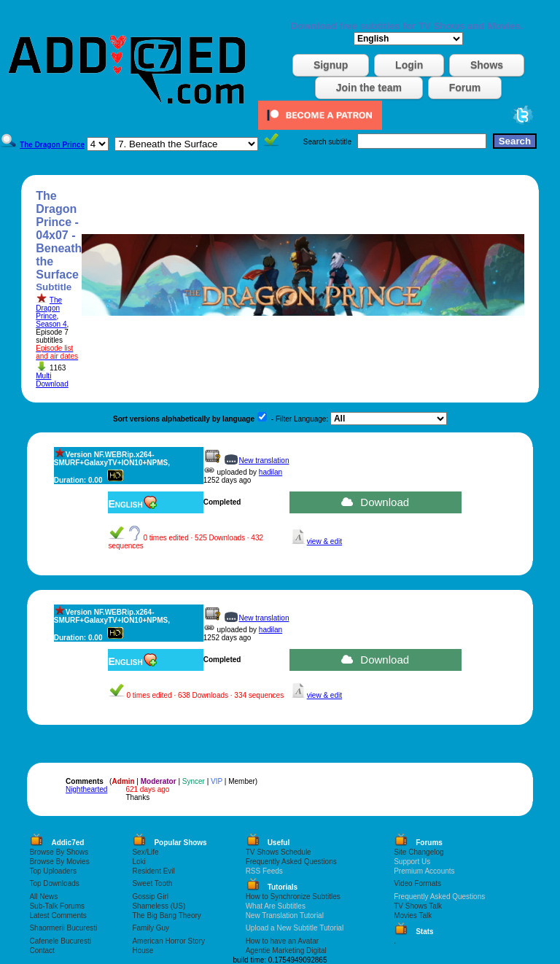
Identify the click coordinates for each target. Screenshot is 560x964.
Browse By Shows (59, 852)
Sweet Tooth (152, 883)
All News (43, 897)
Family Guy (151, 928)
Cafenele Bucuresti (60, 941)
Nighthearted (86, 789)
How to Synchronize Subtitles (293, 897)
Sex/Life (145, 852)
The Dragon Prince (49, 308)
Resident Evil (153, 871)
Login (409, 65)
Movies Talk (413, 916)
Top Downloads (54, 883)
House (143, 951)
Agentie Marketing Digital (286, 951)
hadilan (271, 472)
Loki (139, 862)
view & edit (324, 541)
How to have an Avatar (282, 941)
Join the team (369, 88)
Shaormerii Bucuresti (63, 928)
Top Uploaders (52, 871)
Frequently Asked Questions (291, 862)
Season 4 (51, 324)
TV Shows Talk (418, 906)
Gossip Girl (150, 897)
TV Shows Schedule (279, 852)
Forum (465, 88)
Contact (42, 951)
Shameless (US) (159, 906)
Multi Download (52, 380)
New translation (264, 460)
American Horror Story (168, 941)
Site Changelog (419, 852)
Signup (331, 65)
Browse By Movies (59, 862)
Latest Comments (58, 916)
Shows (487, 65)
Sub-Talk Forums (57, 906)
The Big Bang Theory (166, 916)
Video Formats (417, 883)
